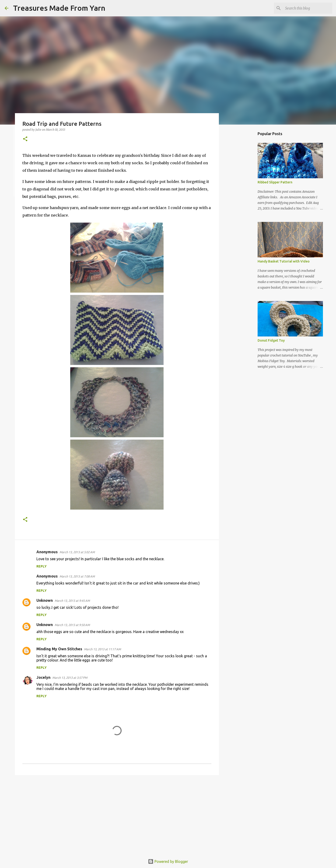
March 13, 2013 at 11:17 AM (102, 649)
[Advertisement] (117, 815)
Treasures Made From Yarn (59, 8)
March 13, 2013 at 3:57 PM (70, 678)
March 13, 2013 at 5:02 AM (77, 552)
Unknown (45, 600)
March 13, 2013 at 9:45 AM (72, 601)
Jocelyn (43, 677)
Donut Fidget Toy (271, 340)
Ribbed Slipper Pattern (275, 182)
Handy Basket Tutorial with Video (284, 261)
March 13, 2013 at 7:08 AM (77, 576)
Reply (42, 566)
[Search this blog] (308, 8)
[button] (25, 139)
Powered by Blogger (168, 861)
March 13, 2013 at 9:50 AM (72, 625)
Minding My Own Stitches (59, 649)
